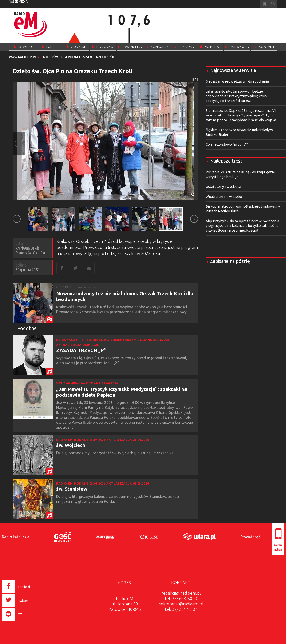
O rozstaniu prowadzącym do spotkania (237, 81)
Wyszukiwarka (273, 4)
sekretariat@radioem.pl (181, 604)
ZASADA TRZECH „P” (81, 350)
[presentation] (26, 621)
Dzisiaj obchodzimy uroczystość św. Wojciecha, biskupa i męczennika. (116, 453)
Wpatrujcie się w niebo (224, 196)
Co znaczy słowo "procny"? (227, 144)
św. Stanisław (72, 489)
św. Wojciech (71, 445)
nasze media (18, 2)
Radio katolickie (16, 537)
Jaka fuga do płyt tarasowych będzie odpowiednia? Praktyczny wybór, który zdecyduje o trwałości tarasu (236, 96)
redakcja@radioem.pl (181, 593)
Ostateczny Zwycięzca (223, 187)
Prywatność (250, 537)
